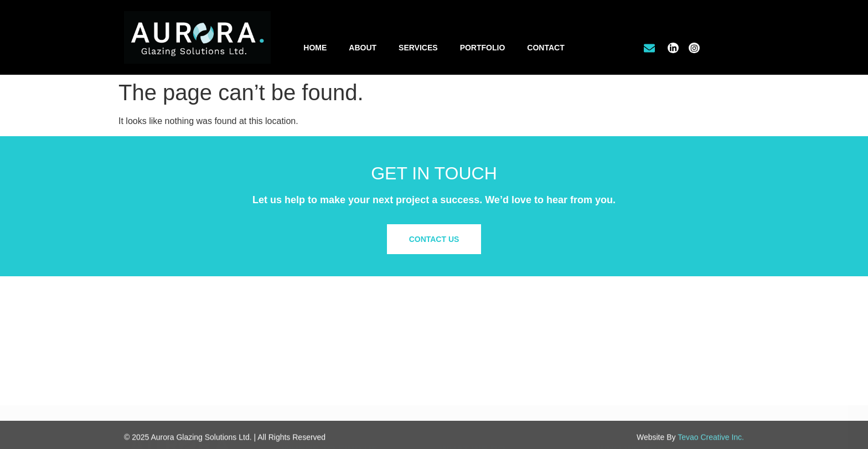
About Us (613, 338)
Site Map (613, 388)
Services (418, 48)
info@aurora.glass (323, 383)
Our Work (614, 349)
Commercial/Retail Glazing (485, 338)
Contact (546, 48)
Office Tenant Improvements (488, 349)
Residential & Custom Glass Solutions (505, 360)
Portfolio (483, 48)
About (363, 48)
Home (315, 48)
